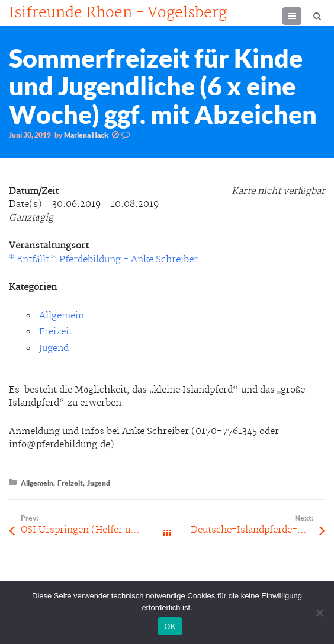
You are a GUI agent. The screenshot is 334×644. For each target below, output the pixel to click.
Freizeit (56, 332)
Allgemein (62, 316)
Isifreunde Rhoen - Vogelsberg (118, 13)
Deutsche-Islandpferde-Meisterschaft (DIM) (258, 530)
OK (170, 627)
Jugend (54, 348)
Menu (301, 16)
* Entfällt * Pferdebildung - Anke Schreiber (103, 259)
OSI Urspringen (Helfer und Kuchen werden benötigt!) (94, 530)
